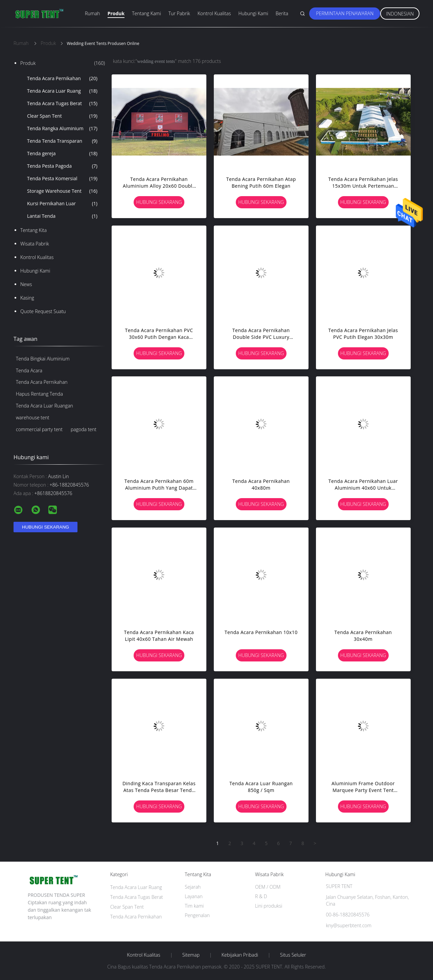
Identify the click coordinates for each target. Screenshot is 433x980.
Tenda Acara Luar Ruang (62, 91)
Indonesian (400, 14)
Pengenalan (197, 915)
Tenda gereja (62, 154)
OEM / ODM (268, 887)
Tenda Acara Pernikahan (62, 78)
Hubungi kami (253, 13)
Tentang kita (33, 230)
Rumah (93, 13)
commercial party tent (39, 429)
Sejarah (193, 887)
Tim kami (194, 906)
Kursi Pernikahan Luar (62, 204)
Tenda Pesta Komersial (62, 179)
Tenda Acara (29, 370)
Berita (282, 13)
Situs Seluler (293, 955)
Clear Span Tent (62, 116)
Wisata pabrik (35, 244)
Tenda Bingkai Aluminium (43, 359)
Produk (116, 13)
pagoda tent (84, 429)
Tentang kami (146, 13)
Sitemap (191, 955)
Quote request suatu (43, 311)
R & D (261, 896)
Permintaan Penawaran (345, 13)
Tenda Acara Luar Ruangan (44, 406)
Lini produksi (269, 906)
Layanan (193, 896)
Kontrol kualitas (214, 13)
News (26, 284)
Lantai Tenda (62, 216)
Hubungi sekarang (159, 202)
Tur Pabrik (179, 13)
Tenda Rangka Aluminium (62, 129)
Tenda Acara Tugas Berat (62, 103)
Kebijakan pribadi (240, 955)
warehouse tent (33, 417)
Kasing (27, 298)
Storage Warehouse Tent (62, 191)
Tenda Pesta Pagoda (62, 166)
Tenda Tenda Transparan (62, 141)
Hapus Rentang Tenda (39, 394)
